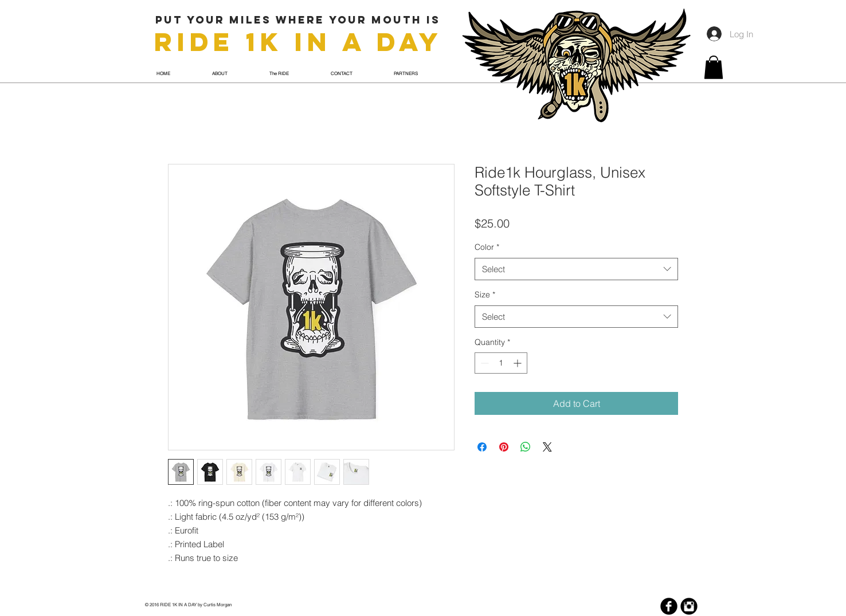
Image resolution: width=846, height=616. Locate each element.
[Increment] (518, 363)
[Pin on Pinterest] (504, 447)
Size (485, 295)
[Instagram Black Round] (689, 606)
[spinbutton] (501, 363)
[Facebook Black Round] (669, 606)
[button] (714, 67)
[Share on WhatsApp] (526, 447)
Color (487, 247)
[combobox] (576, 269)
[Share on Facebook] (482, 447)
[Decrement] (483, 363)
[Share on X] (547, 447)
